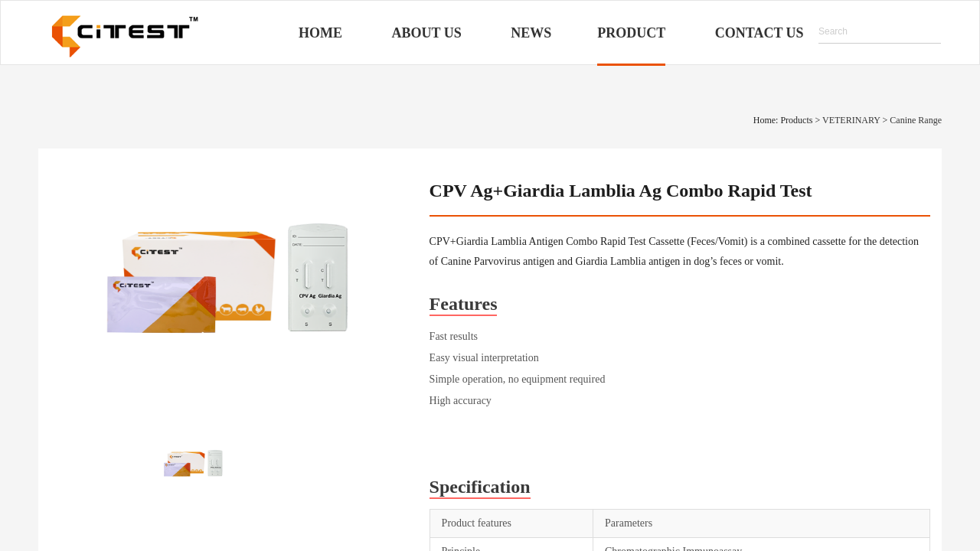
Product (631, 33)
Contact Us (759, 33)
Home (320, 33)
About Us (427, 33)
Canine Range (916, 120)
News (531, 33)
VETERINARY (851, 120)
